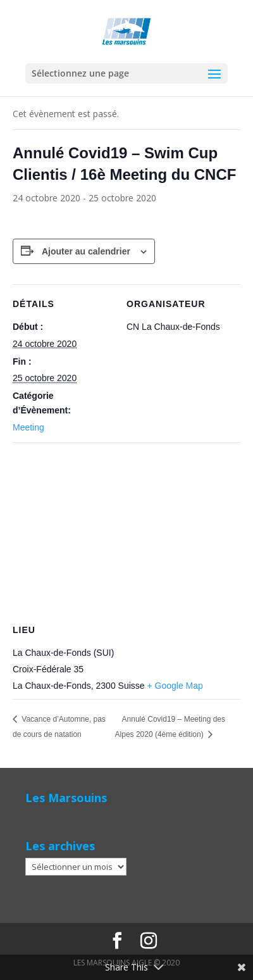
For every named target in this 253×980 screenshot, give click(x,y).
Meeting (28, 427)
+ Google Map (175, 686)
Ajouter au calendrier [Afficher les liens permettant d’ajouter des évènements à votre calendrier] (86, 251)
